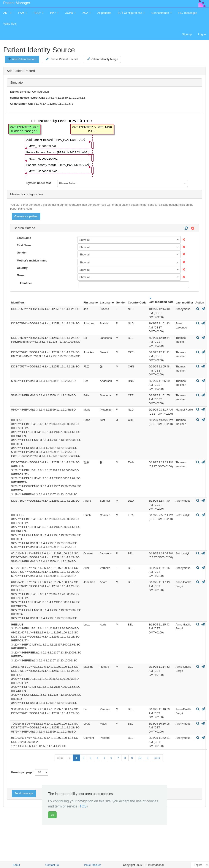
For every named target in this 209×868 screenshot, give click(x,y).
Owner (21, 275)
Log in (202, 34)
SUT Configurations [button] (131, 13)
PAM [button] (23, 13)
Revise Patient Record (62, 59)
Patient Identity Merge (103, 59)
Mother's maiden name (32, 261)
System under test (39, 183)
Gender (22, 253)
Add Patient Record (22, 59)
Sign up (187, 34)
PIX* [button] (54, 13)
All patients (104, 13)
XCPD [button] (71, 13)
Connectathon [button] (162, 13)
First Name (24, 245)
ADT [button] (7, 13)
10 (140, 758)
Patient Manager (17, 3)
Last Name (24, 238)
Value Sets (10, 24)
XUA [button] (87, 13)
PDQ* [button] (39, 13)
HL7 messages (188, 13)
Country (22, 268)
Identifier (26, 283)
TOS (83, 806)
